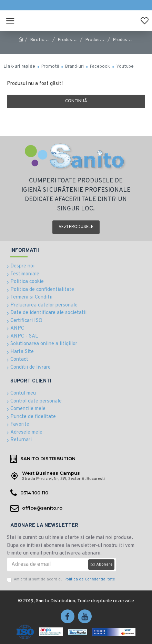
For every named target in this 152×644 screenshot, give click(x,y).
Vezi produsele (76, 227)
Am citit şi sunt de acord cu (62, 580)
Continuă (76, 101)
